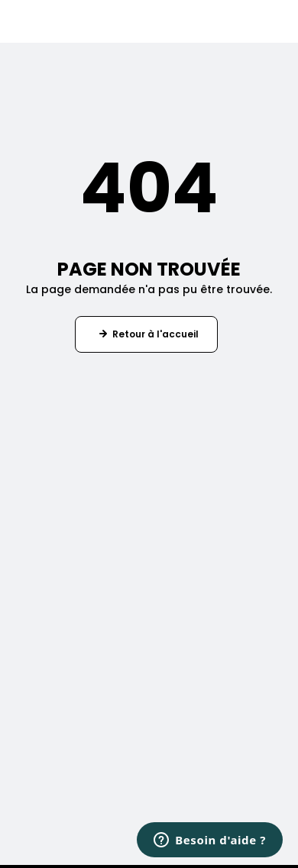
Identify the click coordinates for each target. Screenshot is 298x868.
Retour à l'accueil (155, 334)
